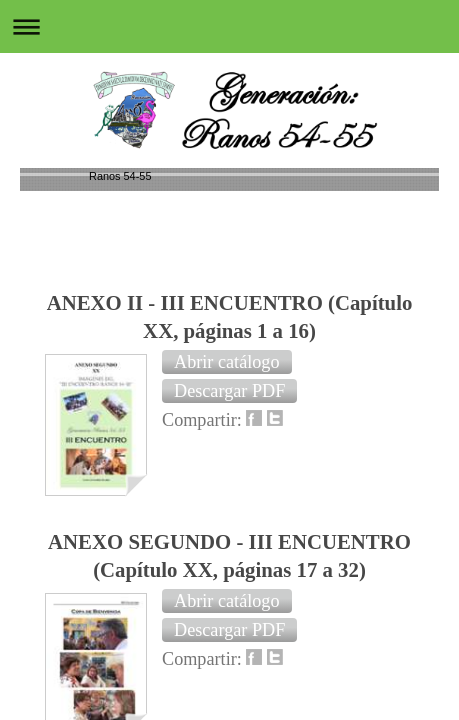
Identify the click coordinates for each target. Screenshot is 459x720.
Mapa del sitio (92, 505)
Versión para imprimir (133, 479)
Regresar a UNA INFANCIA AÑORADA (230, 385)
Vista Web (382, 505)
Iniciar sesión (370, 479)
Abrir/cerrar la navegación (229, 26)
